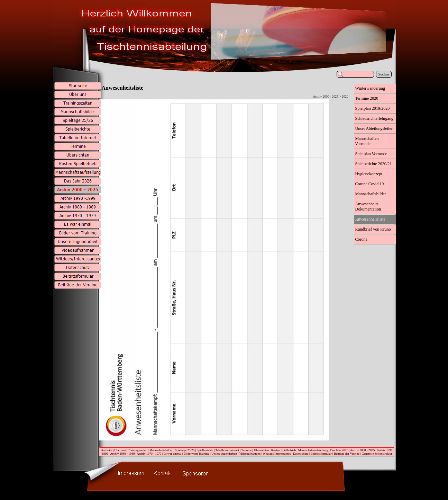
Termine (246, 450)
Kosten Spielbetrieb (284, 450)
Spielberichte (205, 450)
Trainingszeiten (138, 450)
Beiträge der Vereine (347, 454)
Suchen (384, 74)
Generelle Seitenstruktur (377, 454)
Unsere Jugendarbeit (224, 454)
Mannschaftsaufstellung (313, 450)
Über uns (120, 450)
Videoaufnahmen (250, 454)
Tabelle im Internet (227, 450)
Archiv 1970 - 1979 (149, 454)
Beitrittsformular (321, 454)
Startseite (107, 450)
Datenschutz (301, 454)
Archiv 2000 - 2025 (362, 450)
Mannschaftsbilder (161, 450)
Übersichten (262, 450)
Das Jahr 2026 (339, 450)
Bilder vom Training (196, 454)
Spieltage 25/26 (185, 450)
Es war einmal (173, 454)
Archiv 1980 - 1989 (122, 454)
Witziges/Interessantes (277, 454)
